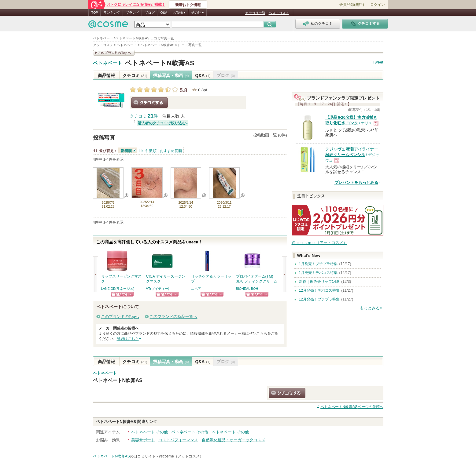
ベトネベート (108, 63)
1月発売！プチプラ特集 (318, 264)
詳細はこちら (128, 339)
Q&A (164, 13)
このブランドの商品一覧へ (173, 317)
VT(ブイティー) (158, 289)
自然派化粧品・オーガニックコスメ (234, 440)
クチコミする (149, 103)
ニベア (196, 289)
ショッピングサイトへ (122, 294)
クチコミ (135, 75)
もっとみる (370, 308)
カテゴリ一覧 (255, 13)
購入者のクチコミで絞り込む (162, 123)
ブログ (150, 13)
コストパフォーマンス (178, 440)
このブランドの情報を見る (114, 53)
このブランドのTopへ (120, 317)
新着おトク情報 (188, 5)
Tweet (378, 62)
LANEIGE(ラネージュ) (118, 289)
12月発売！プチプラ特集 (319, 299)
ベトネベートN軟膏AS (160, 63)
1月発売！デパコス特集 (318, 273)
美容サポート (143, 440)
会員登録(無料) (352, 5)
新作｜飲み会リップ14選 (319, 282)
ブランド (132, 13)
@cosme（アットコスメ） (181, 456)
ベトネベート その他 (150, 432)
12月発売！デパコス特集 (319, 290)
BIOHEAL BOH (247, 289)
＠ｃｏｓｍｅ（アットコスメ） (319, 243)
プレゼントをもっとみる (356, 182)
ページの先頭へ (352, 407)
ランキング (112, 13)
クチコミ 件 (144, 116)
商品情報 (106, 75)
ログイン (378, 5)
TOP (95, 13)
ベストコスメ (279, 13)
